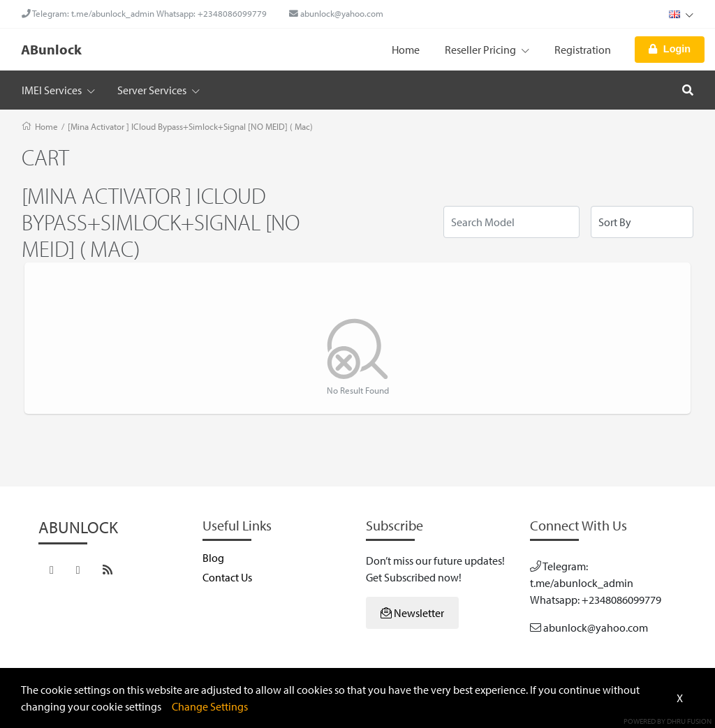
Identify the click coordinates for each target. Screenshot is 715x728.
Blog (213, 558)
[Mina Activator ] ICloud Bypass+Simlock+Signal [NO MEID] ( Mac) (190, 126)
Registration (583, 50)
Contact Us (227, 577)
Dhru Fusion (689, 721)
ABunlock (51, 49)
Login (670, 49)
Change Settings (210, 706)
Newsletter (412, 613)
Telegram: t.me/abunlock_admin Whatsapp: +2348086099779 (144, 13)
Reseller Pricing (487, 50)
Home (406, 50)
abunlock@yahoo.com (336, 13)
